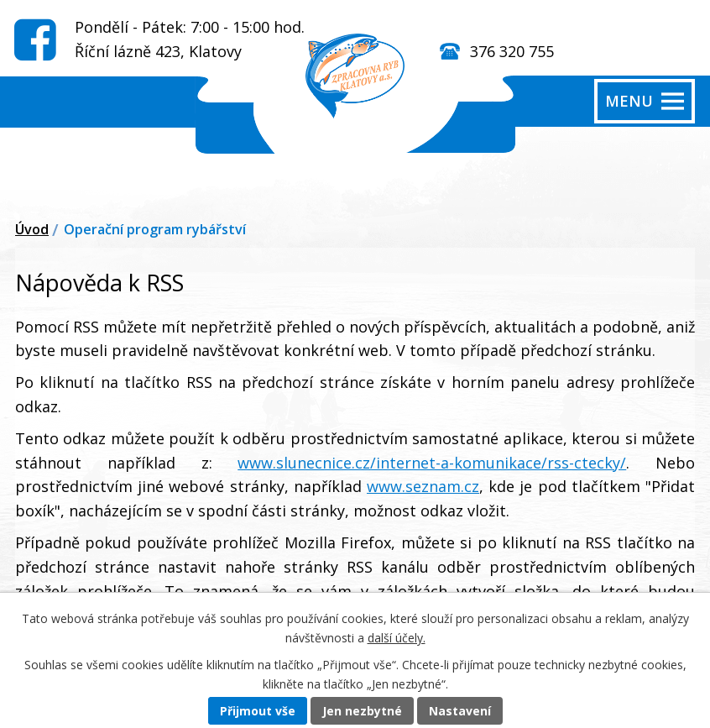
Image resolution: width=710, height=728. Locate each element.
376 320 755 (512, 51)
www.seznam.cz (423, 486)
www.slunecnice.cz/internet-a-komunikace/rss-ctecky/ (432, 463)
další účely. (397, 638)
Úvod (32, 229)
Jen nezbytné (362, 711)
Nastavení (460, 711)
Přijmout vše (258, 711)
